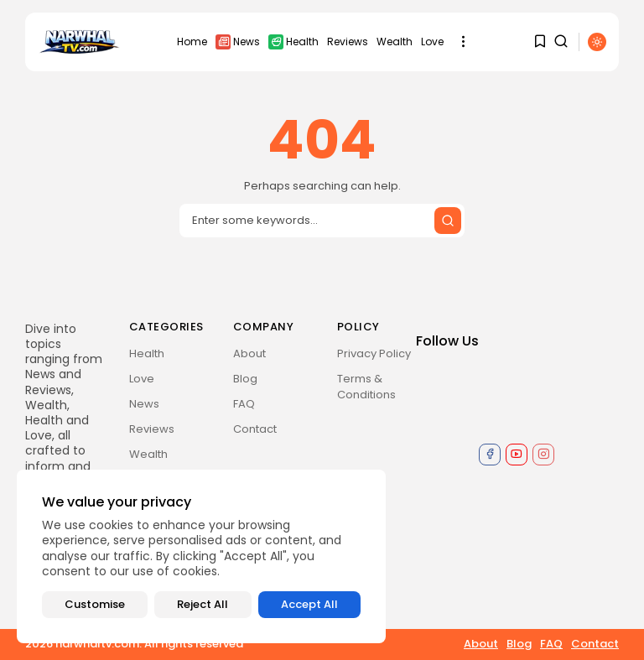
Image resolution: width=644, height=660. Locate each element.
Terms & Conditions (366, 387)
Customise (95, 604)
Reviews (348, 42)
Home (192, 42)
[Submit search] (448, 221)
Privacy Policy (374, 353)
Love (432, 42)
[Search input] (322, 221)
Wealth (395, 42)
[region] (201, 556)
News (238, 42)
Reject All (203, 604)
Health (293, 42)
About (249, 353)
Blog (245, 379)
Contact (255, 429)
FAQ (244, 404)
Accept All (309, 604)
